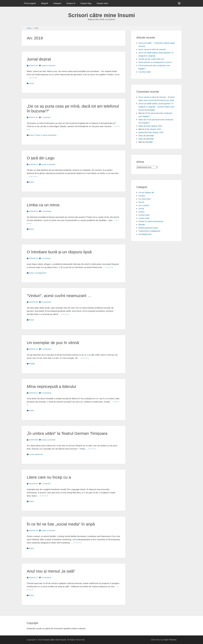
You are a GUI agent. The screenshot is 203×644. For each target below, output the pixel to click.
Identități (151, 110)
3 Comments (46, 393)
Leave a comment (48, 66)
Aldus (141, 120)
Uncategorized (41, 273)
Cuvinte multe (145, 72)
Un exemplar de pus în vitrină (53, 343)
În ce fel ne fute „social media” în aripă (61, 524)
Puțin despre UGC (154, 126)
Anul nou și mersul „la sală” (51, 571)
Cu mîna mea (144, 199)
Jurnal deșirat (39, 59)
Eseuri (32, 135)
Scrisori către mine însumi (101, 15)
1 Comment (46, 117)
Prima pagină (30, 3)
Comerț (142, 196)
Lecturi (141, 212)
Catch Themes (170, 640)
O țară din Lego (41, 158)
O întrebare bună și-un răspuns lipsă (59, 252)
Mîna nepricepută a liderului (52, 386)
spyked (142, 132)
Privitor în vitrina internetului (46, 135)
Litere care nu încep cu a (49, 477)
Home (30, 28)
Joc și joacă (144, 205)
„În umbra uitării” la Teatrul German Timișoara (67, 433)
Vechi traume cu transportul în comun (155, 62)
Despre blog (86, 3)
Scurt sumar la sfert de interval (152, 49)
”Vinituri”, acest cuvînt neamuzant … (59, 296)
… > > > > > (32, 78)
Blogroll (45, 3)
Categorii (57, 3)
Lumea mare (144, 215)
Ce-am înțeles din (36, 454)
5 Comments (46, 211)
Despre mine (102, 3)
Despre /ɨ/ (71, 3)
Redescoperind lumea (148, 228)
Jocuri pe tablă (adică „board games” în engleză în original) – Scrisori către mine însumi (156, 107)
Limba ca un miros (43, 205)
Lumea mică (144, 218)
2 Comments (46, 349)
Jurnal (31, 83)
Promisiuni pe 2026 (165, 100)
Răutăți (32, 364)
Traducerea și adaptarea (149, 231)
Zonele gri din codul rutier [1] (151, 59)
